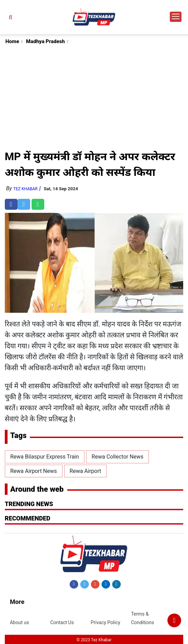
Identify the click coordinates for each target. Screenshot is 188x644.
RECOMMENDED (28, 518)
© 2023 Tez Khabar (94, 640)
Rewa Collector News (118, 457)
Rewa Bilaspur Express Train (45, 457)
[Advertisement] (95, 97)
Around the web (37, 489)
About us (20, 622)
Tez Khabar (26, 189)
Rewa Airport (85, 471)
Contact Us (62, 622)
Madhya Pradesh (45, 41)
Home (12, 41)
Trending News (29, 504)
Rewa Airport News (34, 471)
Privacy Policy (105, 622)
